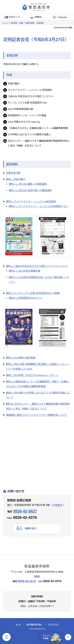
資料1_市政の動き (16, 179)
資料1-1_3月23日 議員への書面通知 (28, 184)
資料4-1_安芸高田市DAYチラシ (25, 298)
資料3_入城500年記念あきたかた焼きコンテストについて (37, 266)
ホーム (5, 23)
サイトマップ (53, 625)
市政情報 (14, 23)
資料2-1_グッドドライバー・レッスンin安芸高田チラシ (38, 206)
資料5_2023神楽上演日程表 (21, 358)
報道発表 (40, 23)
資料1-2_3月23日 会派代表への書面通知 (30, 190)
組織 (21, 23)
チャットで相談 (52, 637)
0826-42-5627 (25, 511)
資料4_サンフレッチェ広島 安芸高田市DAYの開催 (33, 293)
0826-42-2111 (27, 581)
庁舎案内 (57, 505)
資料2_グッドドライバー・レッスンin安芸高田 (31, 201)
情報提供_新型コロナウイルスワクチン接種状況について (37, 415)
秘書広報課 (30, 23)
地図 (37, 576)
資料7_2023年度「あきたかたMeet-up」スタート (32, 375)
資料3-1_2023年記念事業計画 (24, 271)
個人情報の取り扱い (34, 625)
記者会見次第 (13, 173)
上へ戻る (68, 637)
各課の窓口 (31, 528)
